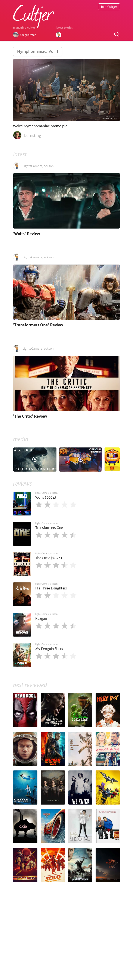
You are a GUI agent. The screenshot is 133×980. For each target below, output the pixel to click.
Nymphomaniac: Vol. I (38, 51)
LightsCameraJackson (46, 493)
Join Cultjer (109, 7)
